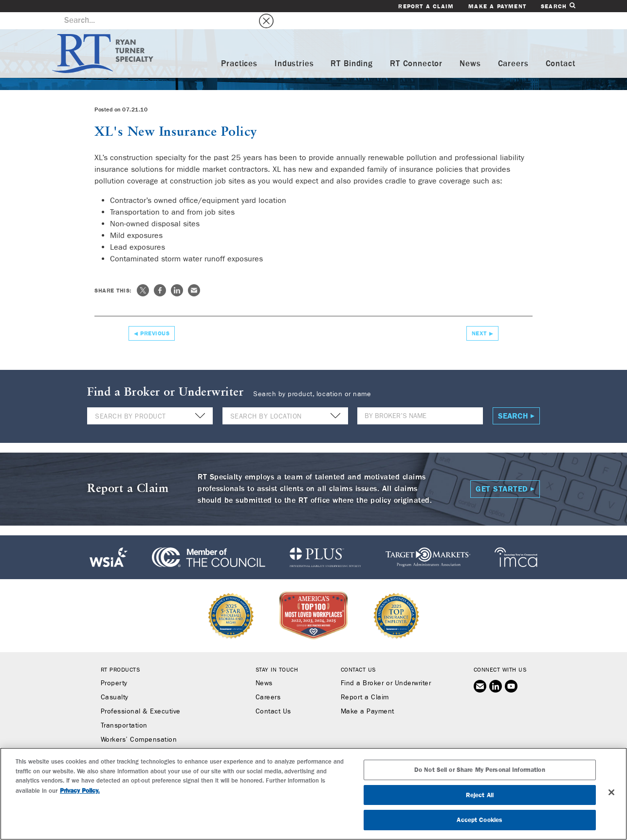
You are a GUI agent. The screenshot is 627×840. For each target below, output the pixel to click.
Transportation (124, 709)
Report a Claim (426, 6)
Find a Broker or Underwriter (386, 666)
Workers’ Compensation (139, 723)
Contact (561, 47)
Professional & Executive (141, 694)
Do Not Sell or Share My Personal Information (480, 770)
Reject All (480, 795)
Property (114, 666)
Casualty (115, 680)
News (470, 47)
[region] (313, 794)
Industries (294, 47)
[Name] (420, 399)
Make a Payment (497, 6)
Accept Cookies (479, 820)
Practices (239, 47)
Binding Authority (128, 737)
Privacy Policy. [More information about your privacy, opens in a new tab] (80, 791)
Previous (155, 316)
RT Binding (352, 47)
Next (479, 316)
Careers (513, 47)
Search (558, 6)
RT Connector (416, 47)
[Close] (611, 792)
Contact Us (273, 694)
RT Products (120, 653)
